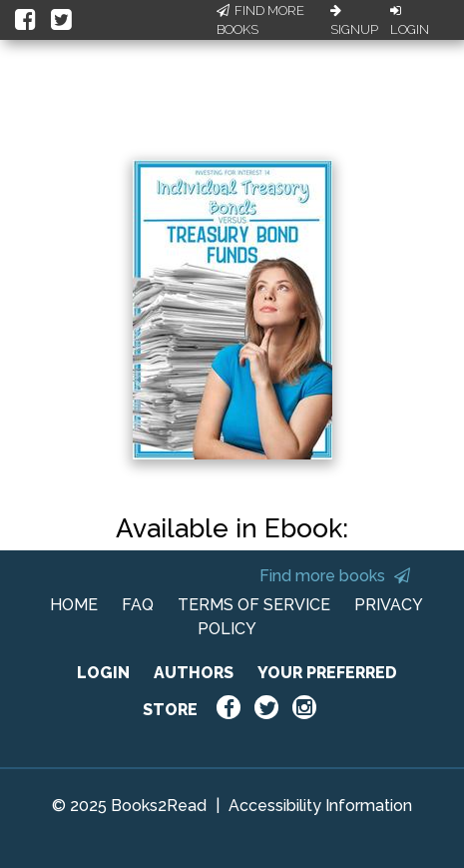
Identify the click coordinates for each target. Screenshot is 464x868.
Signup (354, 21)
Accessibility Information (320, 806)
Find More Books (260, 20)
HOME (74, 605)
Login (410, 21)
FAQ (138, 605)
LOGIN (103, 673)
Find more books (335, 576)
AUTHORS (194, 673)
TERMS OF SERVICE (254, 605)
